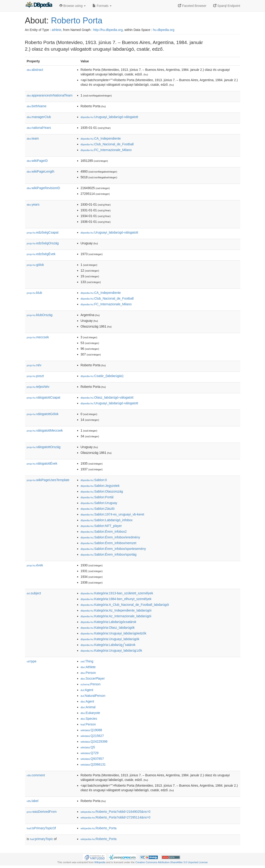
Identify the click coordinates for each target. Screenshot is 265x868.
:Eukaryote (90, 713)
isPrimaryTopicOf (41, 828)
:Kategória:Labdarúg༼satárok (108, 645)
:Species (89, 719)
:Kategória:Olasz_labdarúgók (108, 628)
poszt (35, 376)
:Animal (88, 707)
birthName (37, 106)
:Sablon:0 (94, 480)
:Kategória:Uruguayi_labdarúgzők (111, 650)
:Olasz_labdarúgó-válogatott (107, 397)
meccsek (38, 337)
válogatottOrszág (44, 447)
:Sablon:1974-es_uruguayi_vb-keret (112, 514)
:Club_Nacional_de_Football (107, 144)
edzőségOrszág (43, 243)
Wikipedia (100, 862)
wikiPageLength (41, 171)
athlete (57, 30)
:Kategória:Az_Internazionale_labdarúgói (116, 616)
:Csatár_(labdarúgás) (102, 376)
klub (34, 293)
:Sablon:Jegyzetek (100, 486)
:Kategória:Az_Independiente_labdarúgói (116, 610)
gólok (35, 265)
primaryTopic (42, 839)
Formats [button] (102, 6)
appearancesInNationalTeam (50, 95)
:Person (88, 673)
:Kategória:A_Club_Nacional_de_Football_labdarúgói (125, 605)
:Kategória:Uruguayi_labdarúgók (110, 639)
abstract (35, 70)
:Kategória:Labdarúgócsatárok (109, 622)
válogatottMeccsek (45, 430)
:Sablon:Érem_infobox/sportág (109, 554)
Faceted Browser (192, 6)
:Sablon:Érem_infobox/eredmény (110, 537)
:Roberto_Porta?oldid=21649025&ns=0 (116, 812)
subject (34, 593)
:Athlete (88, 667)
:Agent (87, 690)
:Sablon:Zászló (98, 509)
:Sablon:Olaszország (102, 491)
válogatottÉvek (42, 463)
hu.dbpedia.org (164, 30)
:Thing (87, 661)
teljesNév (38, 387)
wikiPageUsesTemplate (48, 480)
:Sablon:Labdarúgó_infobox (107, 520)
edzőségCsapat (43, 232)
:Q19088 (91, 730)
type (32, 661)
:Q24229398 (94, 741)
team (33, 138)
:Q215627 (92, 736)
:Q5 (88, 747)
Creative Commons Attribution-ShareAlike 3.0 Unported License (172, 862)
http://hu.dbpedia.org (108, 30)
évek (35, 565)
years (33, 204)
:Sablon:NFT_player (101, 526)
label (33, 801)
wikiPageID (37, 161)
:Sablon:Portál (97, 497)
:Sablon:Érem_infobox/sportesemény (113, 549)
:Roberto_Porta (99, 828)
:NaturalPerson (93, 696)
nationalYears (39, 128)
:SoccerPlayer (93, 678)
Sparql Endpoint (227, 6)
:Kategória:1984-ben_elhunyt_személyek (116, 599)
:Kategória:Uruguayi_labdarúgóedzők (113, 633)
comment (36, 775)
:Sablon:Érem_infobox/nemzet (109, 543)
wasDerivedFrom (42, 812)
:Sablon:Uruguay (99, 503)
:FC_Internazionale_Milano (106, 150)
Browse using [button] (73, 6)
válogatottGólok (43, 414)
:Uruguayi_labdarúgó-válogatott (109, 117)
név (34, 365)
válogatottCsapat (44, 397)
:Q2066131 (93, 764)
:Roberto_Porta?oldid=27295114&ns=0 (116, 817)
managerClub (39, 117)
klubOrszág (40, 315)
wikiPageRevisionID (44, 188)
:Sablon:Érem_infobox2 (104, 532)
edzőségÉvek (41, 254)
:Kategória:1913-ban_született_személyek (117, 593)
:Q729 (90, 753)
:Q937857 (92, 759)
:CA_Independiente (101, 138)
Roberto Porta (77, 21)
